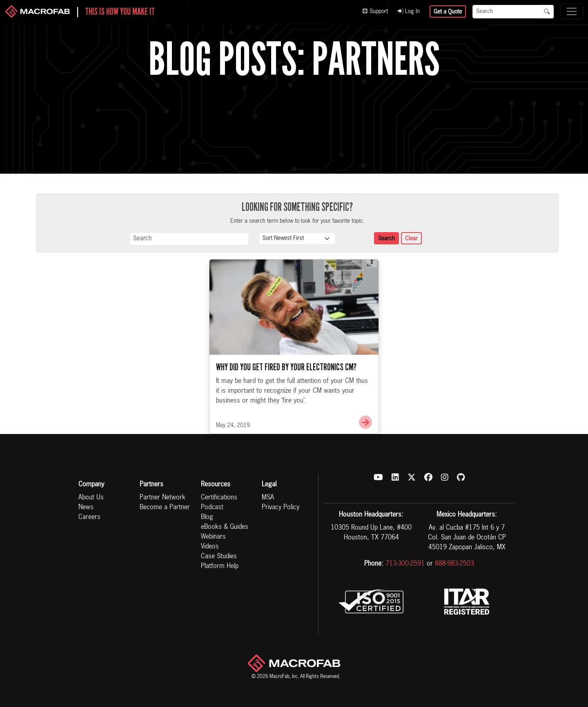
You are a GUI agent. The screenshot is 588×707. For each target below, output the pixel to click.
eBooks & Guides (225, 527)
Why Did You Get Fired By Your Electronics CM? (286, 367)
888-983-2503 (454, 564)
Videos (210, 547)
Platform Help (220, 566)
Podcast (212, 508)
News (86, 508)
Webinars (213, 537)
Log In (409, 11)
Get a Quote (448, 12)
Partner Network (163, 498)
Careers (89, 517)
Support (375, 11)
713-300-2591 (405, 564)
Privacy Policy (281, 508)
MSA (268, 498)
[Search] (506, 12)
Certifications (219, 498)
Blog (207, 517)
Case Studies (219, 557)
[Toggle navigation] (572, 11)
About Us (91, 498)
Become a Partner (165, 508)
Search (386, 239)
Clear (411, 239)
